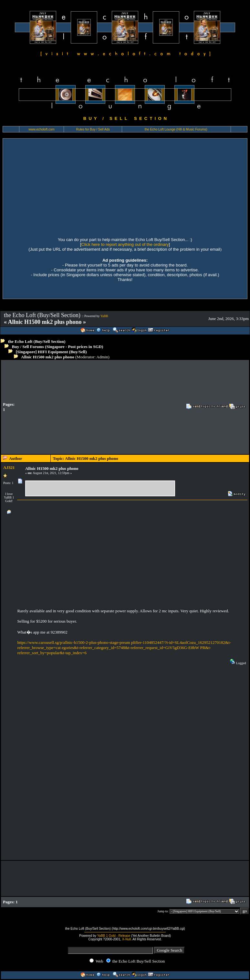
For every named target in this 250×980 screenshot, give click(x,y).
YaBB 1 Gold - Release (114, 936)
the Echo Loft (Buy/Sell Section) (37, 341)
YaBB (104, 316)
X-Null (126, 939)
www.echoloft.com (42, 129)
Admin (102, 357)
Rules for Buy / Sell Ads (93, 129)
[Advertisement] (125, 187)
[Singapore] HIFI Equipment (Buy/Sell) (51, 352)
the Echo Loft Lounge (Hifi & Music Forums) (176, 129)
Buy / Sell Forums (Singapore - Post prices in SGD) (58, 347)
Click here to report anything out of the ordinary (125, 244)
